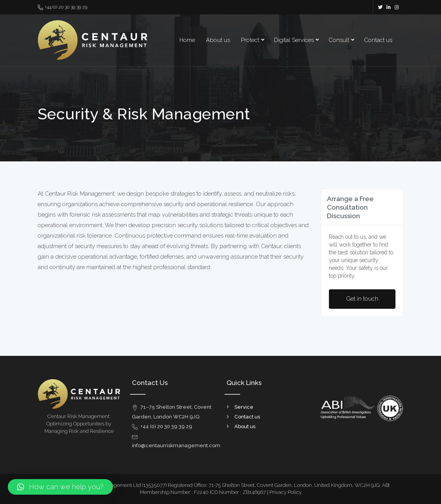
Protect (250, 40)
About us (218, 40)
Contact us (378, 40)
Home (187, 40)
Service (244, 407)
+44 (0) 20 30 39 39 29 (62, 7)
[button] (60, 487)
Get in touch (362, 299)
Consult (339, 40)
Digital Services (294, 40)
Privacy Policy (286, 492)
